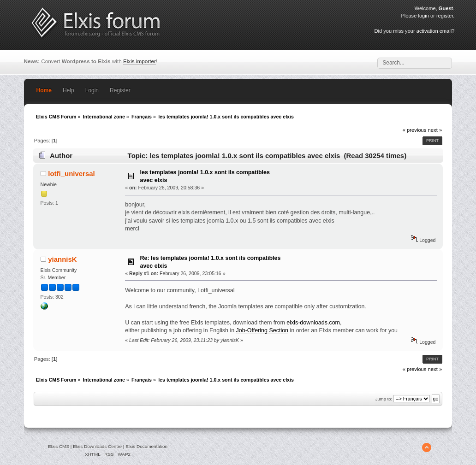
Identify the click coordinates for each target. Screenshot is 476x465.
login (423, 16)
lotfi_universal (71, 174)
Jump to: (384, 399)
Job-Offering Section (262, 330)
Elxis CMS (59, 446)
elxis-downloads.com (313, 323)
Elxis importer (140, 61)
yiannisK (62, 259)
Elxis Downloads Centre (97, 446)
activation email (434, 31)
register (445, 16)
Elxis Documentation (146, 446)
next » (435, 130)
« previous (415, 130)
